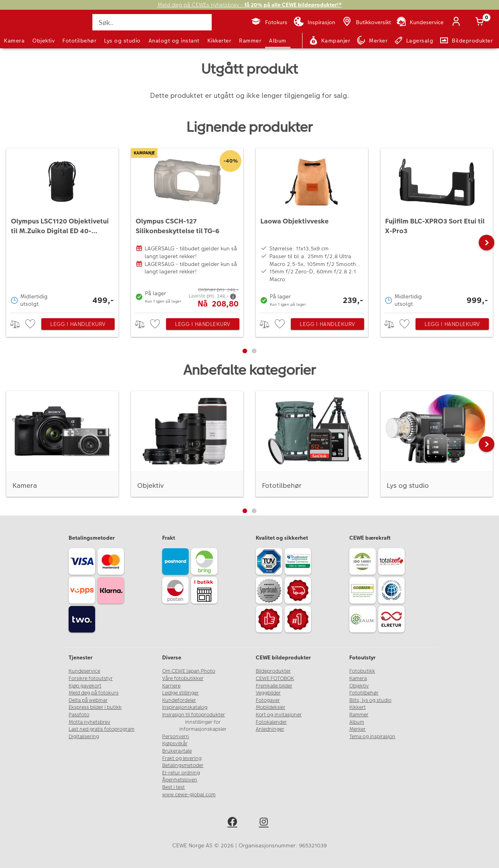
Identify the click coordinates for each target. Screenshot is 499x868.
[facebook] (234, 823)
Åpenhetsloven (180, 780)
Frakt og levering (182, 758)
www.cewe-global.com (189, 795)
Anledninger (270, 729)
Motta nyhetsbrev (89, 722)
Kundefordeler (179, 700)
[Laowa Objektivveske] (312, 229)
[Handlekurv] (481, 22)
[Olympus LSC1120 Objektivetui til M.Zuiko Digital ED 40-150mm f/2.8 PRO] (62, 229)
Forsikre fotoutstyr (91, 678)
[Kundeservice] (420, 22)
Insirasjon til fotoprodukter (194, 715)
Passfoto (79, 715)
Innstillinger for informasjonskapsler (203, 726)
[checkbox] (31, 324)
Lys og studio (122, 41)
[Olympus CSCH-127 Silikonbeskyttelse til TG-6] (187, 229)
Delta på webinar (88, 700)
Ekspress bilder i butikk (95, 707)
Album (278, 41)
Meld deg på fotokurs (94, 693)
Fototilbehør (79, 41)
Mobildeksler (271, 707)
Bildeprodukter (273, 671)
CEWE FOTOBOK (275, 678)
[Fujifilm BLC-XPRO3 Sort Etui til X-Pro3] (437, 229)
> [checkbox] (18, 324)
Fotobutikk (362, 671)
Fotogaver (268, 700)
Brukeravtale (177, 751)
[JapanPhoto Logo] (25, 29)
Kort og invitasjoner (279, 715)
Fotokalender (271, 722)
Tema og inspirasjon (372, 737)
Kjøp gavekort (85, 686)
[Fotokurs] (269, 22)
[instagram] (265, 823)
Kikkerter (219, 41)
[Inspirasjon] (314, 22)
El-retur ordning (181, 773)
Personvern (176, 737)
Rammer (250, 41)
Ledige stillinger (180, 693)
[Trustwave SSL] (299, 563)
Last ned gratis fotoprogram (102, 729)
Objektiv (43, 41)
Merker (357, 729)
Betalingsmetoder (183, 765)
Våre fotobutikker (183, 678)
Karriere (171, 686)
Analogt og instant (174, 41)
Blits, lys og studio (370, 700)
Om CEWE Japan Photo (189, 671)
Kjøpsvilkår (175, 744)
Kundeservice (84, 671)
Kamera (14, 41)
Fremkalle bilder (274, 686)
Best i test (173, 787)
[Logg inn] (458, 22)
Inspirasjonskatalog (185, 707)
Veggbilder (268, 693)
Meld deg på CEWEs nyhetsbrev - (250, 5)
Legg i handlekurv (78, 324)
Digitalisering (84, 737)
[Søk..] (152, 22)
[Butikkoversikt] (366, 22)
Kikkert (357, 707)
